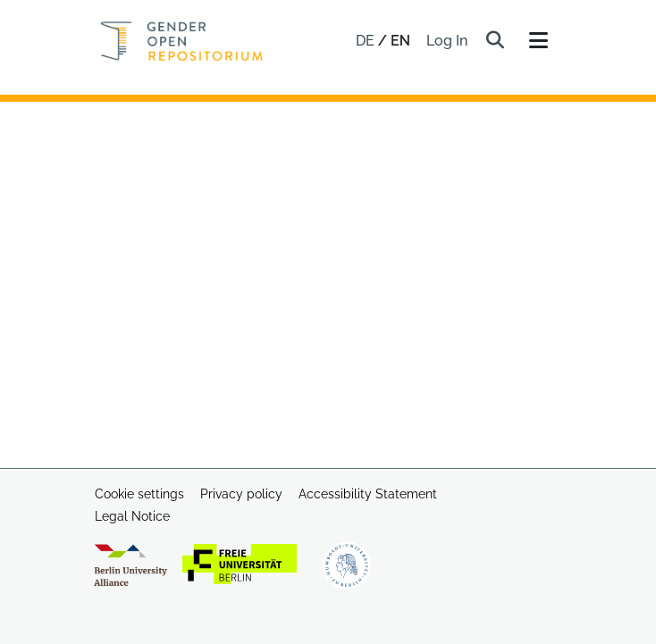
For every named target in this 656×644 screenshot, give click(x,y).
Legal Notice (132, 516)
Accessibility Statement (368, 494)
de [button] (367, 41)
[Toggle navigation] (538, 41)
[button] (495, 41)
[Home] (182, 41)
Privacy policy (241, 494)
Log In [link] (448, 41)
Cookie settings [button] (139, 494)
